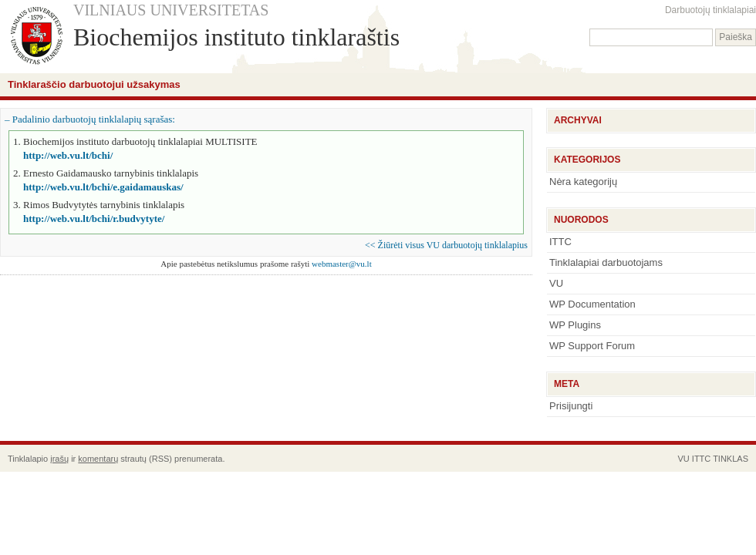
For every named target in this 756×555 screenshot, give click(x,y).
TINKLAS (731, 459)
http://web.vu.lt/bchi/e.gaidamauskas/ (103, 187)
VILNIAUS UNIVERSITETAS (171, 10)
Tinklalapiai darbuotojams (606, 262)
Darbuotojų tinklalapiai (710, 10)
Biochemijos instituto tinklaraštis (236, 37)
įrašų (59, 459)
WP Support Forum (592, 346)
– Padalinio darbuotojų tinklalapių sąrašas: (90, 119)
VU (556, 283)
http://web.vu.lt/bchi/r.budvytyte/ (94, 219)
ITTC (560, 242)
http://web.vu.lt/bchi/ (68, 155)
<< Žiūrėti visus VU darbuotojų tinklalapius (446, 245)
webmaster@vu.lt (342, 264)
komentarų (98, 459)
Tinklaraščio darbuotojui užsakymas (94, 84)
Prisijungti (571, 406)
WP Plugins (575, 325)
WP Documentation (592, 304)
